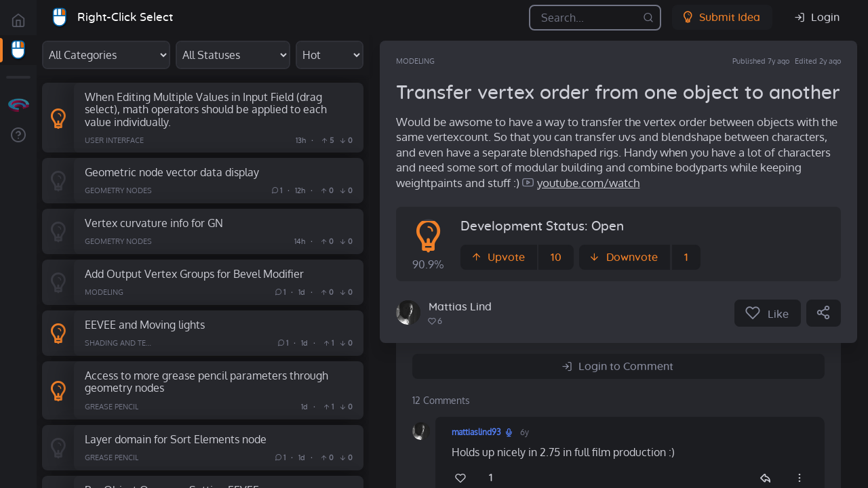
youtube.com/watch (588, 183)
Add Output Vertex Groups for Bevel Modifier (194, 273)
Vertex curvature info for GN (154, 223)
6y (525, 432)
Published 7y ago (761, 61)
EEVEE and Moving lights (145, 324)
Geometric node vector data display (172, 172)
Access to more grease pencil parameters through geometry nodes (206, 382)
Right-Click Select (125, 17)
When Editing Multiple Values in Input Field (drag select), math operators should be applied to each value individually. (206, 109)
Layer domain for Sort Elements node (176, 439)
